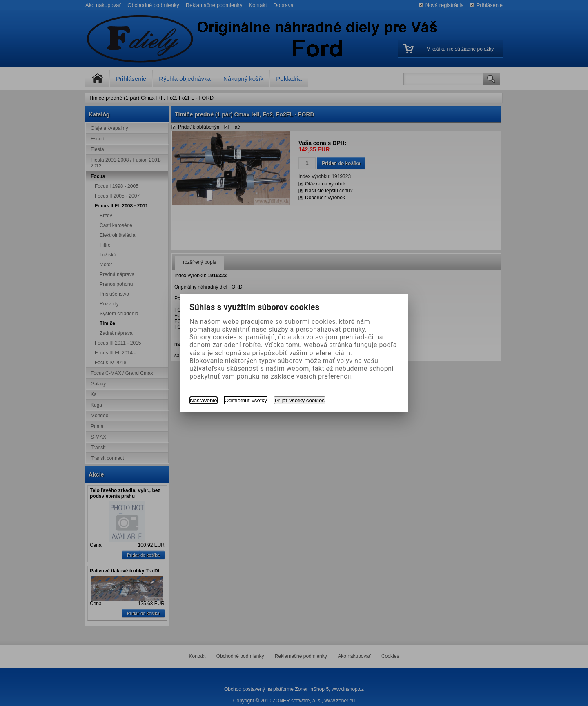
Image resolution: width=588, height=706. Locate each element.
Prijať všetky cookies (300, 400)
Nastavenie (204, 400)
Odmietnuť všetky (246, 400)
